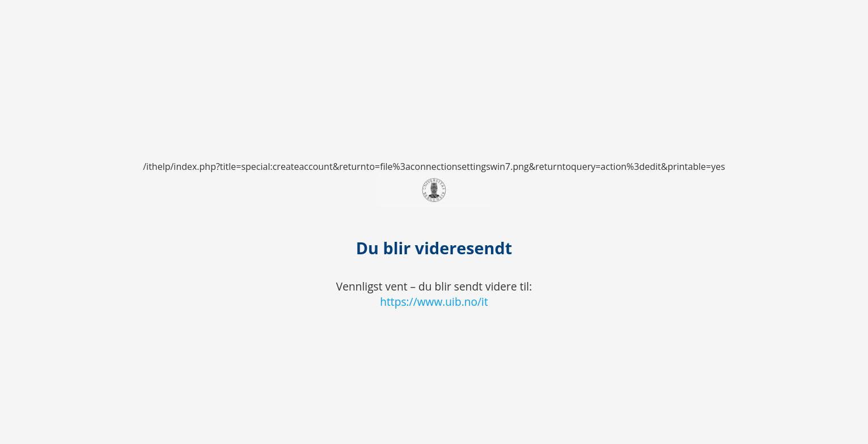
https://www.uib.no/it (434, 302)
